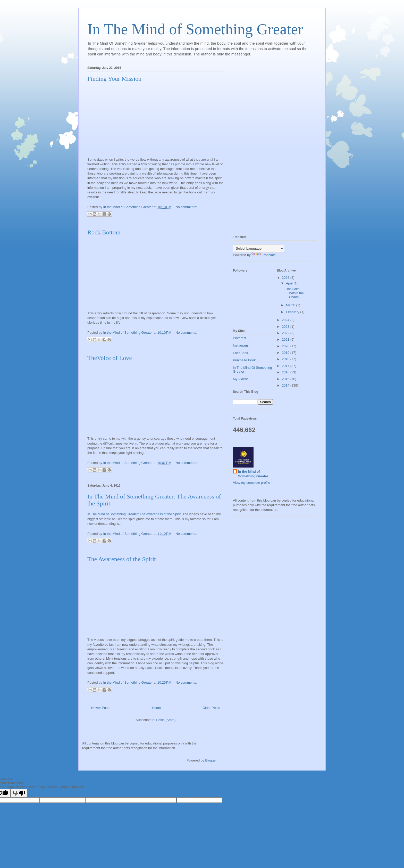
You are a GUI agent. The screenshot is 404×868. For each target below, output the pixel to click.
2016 (286, 372)
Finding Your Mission (114, 79)
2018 (286, 359)
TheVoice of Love (110, 358)
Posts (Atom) (166, 720)
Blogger (211, 760)
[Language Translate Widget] (259, 248)
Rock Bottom (104, 232)
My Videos (241, 379)
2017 (286, 366)
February (293, 312)
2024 (286, 320)
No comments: (186, 207)
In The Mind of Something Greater (195, 29)
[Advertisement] (254, 145)
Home (157, 708)
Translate (264, 255)
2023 (286, 327)
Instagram (240, 345)
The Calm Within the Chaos (294, 293)
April (290, 283)
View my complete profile (251, 483)
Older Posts (211, 708)
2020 (286, 346)
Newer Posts (101, 708)
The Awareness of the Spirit (122, 559)
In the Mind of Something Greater (253, 474)
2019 (286, 353)
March (291, 305)
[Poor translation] (19, 793)
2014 (286, 385)
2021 (286, 339)
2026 (286, 278)
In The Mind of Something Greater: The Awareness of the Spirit (134, 514)
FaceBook (241, 353)
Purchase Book (244, 360)
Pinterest (239, 338)
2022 (286, 333)
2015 (286, 379)
